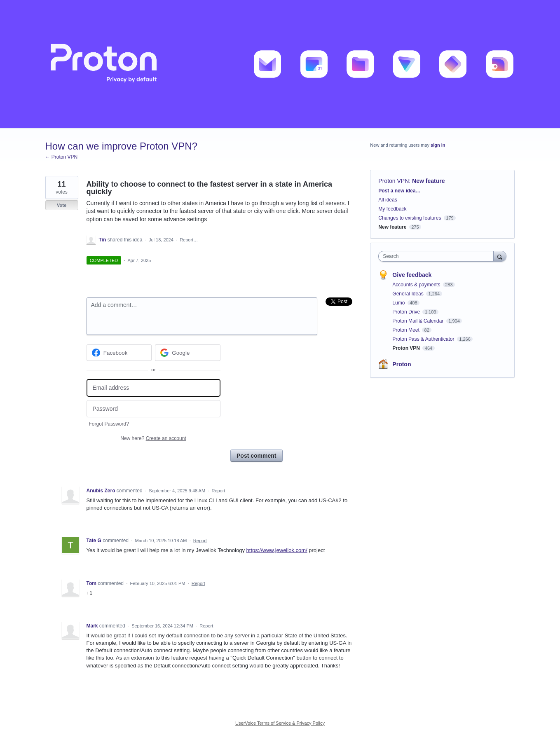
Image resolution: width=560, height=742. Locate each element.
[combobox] (438, 256)
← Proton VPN (62, 157)
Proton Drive (407, 312)
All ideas (388, 200)
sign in (438, 145)
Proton (402, 364)
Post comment (256, 456)
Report (218, 491)
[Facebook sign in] (119, 353)
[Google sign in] (188, 353)
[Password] (153, 409)
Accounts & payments (417, 285)
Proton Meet (407, 330)
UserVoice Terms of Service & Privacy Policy (280, 723)
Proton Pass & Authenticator (424, 339)
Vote (62, 205)
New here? (153, 438)
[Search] (500, 256)
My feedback (392, 209)
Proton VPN (394, 181)
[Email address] (153, 388)
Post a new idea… (399, 191)
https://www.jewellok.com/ (277, 550)
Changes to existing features (410, 218)
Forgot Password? (109, 424)
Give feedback (412, 275)
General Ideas (409, 294)
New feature (428, 181)
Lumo (399, 303)
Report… (189, 240)
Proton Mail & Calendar (418, 321)
